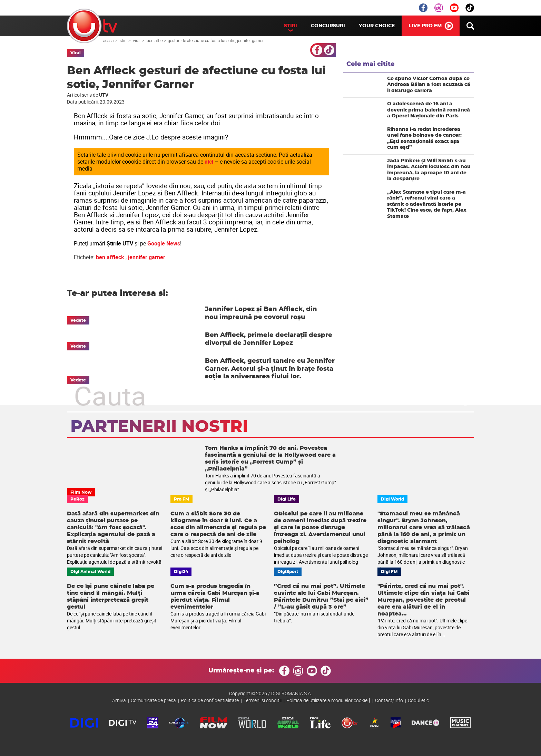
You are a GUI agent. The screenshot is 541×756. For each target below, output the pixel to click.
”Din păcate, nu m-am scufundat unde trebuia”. (314, 617)
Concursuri (328, 26)
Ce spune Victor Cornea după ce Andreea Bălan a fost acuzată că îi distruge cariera (429, 85)
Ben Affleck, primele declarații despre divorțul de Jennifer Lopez (269, 339)
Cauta (470, 26)
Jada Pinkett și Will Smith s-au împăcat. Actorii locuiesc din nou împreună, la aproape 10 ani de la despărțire (429, 170)
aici (209, 162)
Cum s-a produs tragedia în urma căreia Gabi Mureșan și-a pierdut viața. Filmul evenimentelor (215, 597)
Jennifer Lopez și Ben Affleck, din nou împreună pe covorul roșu (261, 313)
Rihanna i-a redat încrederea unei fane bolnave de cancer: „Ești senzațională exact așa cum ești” (424, 139)
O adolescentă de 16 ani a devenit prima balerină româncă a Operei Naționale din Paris (429, 110)
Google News (164, 243)
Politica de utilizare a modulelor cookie (327, 700)
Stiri (291, 26)
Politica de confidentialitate (210, 700)
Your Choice (377, 26)
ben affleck (110, 257)
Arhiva (119, 700)
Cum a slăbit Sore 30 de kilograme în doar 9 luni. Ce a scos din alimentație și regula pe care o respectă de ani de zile (218, 524)
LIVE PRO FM (425, 26)
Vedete (78, 320)
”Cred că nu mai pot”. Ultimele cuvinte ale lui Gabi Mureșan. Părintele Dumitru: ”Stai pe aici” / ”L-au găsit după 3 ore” (321, 597)
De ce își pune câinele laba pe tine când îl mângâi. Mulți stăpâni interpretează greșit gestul (111, 597)
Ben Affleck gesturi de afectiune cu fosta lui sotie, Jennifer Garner (205, 40)
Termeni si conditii (263, 700)
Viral (137, 40)
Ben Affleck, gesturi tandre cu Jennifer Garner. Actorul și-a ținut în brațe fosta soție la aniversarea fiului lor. (270, 369)
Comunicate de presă (153, 700)
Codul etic (418, 700)
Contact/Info (389, 700)
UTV (92, 26)
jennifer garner (147, 257)
